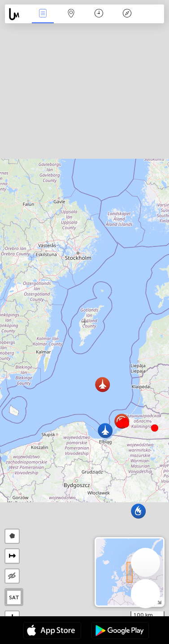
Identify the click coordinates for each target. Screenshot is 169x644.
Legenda (127, 14)
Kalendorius (99, 14)
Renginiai (43, 14)
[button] (126, 424)
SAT (14, 597)
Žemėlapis (71, 14)
